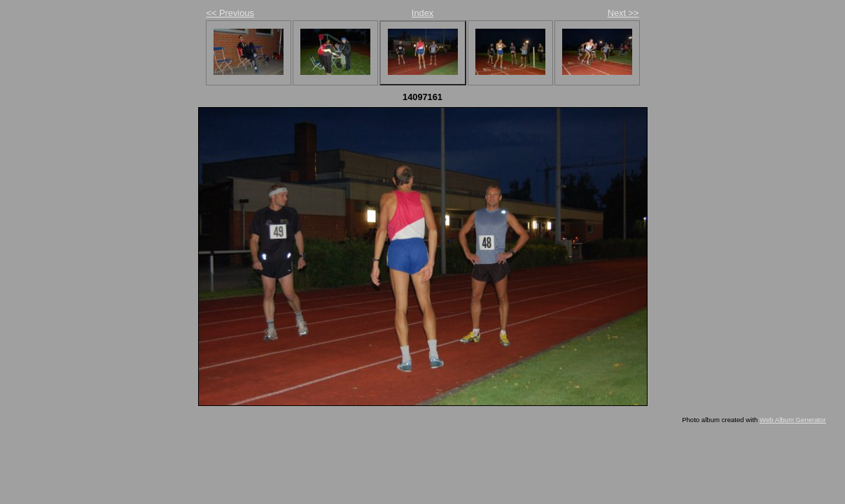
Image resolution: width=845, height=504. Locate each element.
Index (422, 13)
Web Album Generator (793, 420)
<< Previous (230, 13)
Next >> (623, 13)
